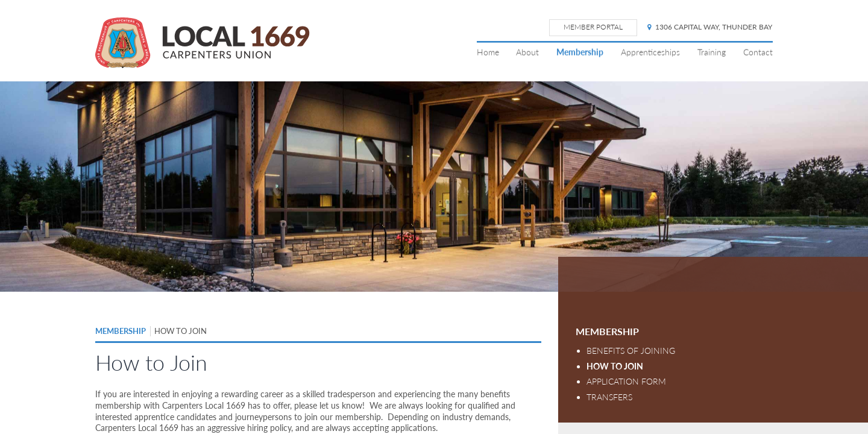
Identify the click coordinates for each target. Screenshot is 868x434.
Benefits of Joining (631, 351)
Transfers (609, 397)
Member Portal (593, 27)
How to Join (615, 366)
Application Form (626, 381)
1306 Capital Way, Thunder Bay (710, 27)
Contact (758, 52)
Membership (580, 52)
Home (488, 52)
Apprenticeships (650, 52)
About (527, 52)
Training (712, 52)
